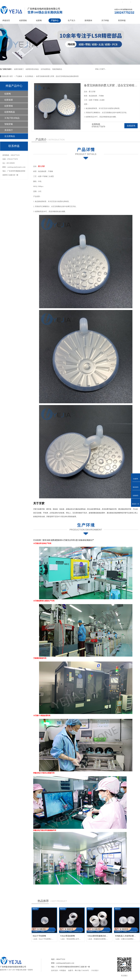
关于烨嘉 (105, 20)
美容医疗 (9, 130)
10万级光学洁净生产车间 (42, 543)
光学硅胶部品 (45, 69)
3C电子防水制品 (12, 118)
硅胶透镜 (23, 20)
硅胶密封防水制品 (32, 69)
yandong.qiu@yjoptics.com (16, 167)
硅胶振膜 (9, 100)
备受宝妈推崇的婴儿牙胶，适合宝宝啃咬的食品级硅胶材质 (57, 76)
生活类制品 (29, 76)
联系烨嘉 (122, 20)
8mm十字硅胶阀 (39, 936)
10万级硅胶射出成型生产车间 (44, 601)
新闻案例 (88, 20)
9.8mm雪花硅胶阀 (67, 936)
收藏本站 (127, 2)
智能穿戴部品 (57, 69)
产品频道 (19, 76)
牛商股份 (63, 970)
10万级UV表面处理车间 (42, 716)
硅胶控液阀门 (19, 69)
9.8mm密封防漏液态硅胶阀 (99, 936)
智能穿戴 (9, 124)
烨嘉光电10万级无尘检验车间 (44, 773)
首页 (11, 76)
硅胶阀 (39, 20)
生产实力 (72, 20)
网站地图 (135, 2)
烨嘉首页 (6, 20)
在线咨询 (131, 126)
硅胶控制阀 (47, 948)
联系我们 (118, 2)
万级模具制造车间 (40, 658)
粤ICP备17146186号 (82, 970)
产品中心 (55, 20)
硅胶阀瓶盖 (10, 112)
